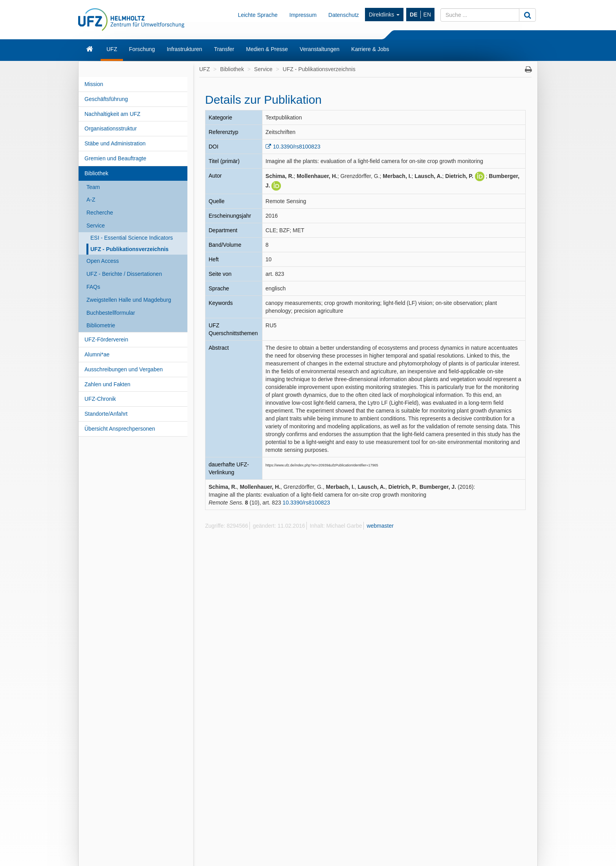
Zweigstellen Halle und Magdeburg (129, 300)
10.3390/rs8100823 (297, 147)
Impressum (303, 15)
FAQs (93, 287)
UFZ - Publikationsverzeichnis (129, 249)
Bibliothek (96, 173)
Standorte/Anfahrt (106, 414)
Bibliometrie (101, 325)
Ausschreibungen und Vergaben (124, 369)
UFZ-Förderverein (106, 339)
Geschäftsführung (106, 99)
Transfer (224, 49)
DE (413, 15)
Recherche (100, 213)
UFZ (112, 49)
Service (96, 226)
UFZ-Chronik (100, 399)
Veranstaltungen (320, 49)
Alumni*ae (97, 354)
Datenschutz (344, 15)
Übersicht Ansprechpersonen (120, 429)
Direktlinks (384, 15)
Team (93, 187)
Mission (94, 84)
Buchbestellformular (111, 313)
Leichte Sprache (258, 15)
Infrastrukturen (184, 49)
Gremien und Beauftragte (115, 158)
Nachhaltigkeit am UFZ (112, 114)
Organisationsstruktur (111, 128)
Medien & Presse (267, 49)
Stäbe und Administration (115, 143)
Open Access (103, 261)
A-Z (91, 200)
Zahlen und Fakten (107, 384)
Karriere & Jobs (370, 49)
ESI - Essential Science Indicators (132, 238)
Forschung (142, 49)
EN (427, 15)
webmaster (380, 526)
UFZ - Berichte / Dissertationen (124, 274)
